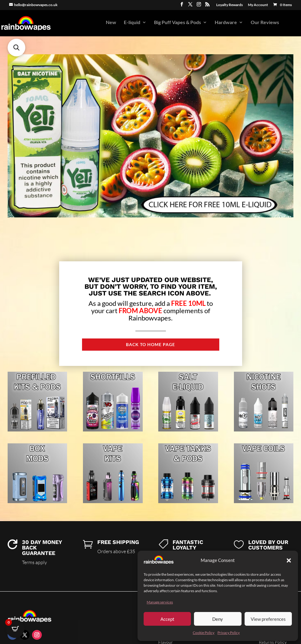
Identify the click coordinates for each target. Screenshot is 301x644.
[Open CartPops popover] (15, 629)
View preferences (268, 619)
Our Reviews (265, 23)
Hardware (226, 23)
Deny (218, 619)
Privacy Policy (229, 633)
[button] (289, 560)
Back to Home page (150, 344)
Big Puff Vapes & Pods (177, 23)
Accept (167, 619)
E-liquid (132, 23)
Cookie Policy (204, 633)
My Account (258, 5)
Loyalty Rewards (229, 5)
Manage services (160, 602)
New (111, 23)
